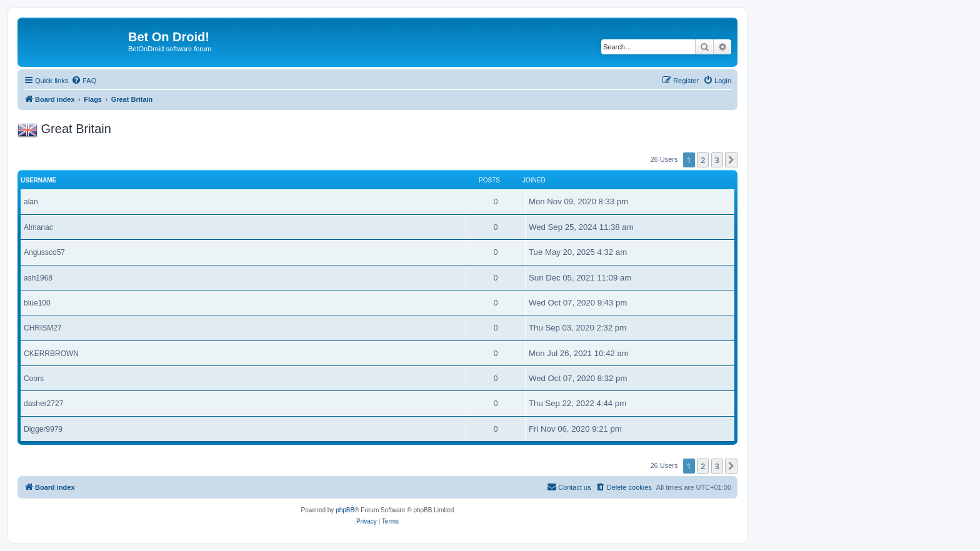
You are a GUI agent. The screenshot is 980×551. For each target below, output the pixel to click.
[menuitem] (84, 81)
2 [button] (703, 160)
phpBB (345, 510)
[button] (731, 160)
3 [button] (717, 160)
